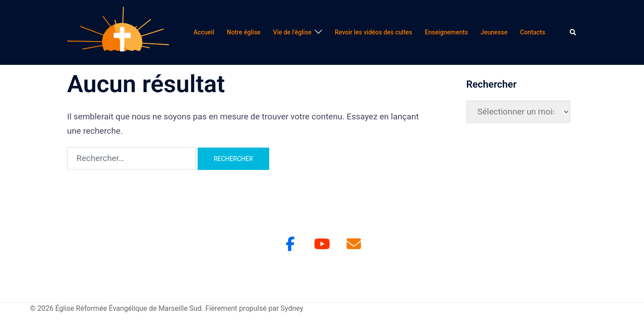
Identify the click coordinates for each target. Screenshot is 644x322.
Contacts (533, 32)
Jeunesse (494, 32)
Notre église (244, 32)
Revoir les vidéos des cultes (373, 32)
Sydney (292, 308)
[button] (573, 32)
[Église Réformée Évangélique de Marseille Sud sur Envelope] (354, 244)
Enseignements (447, 32)
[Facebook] (290, 244)
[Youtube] (322, 244)
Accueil (204, 32)
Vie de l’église (292, 32)
